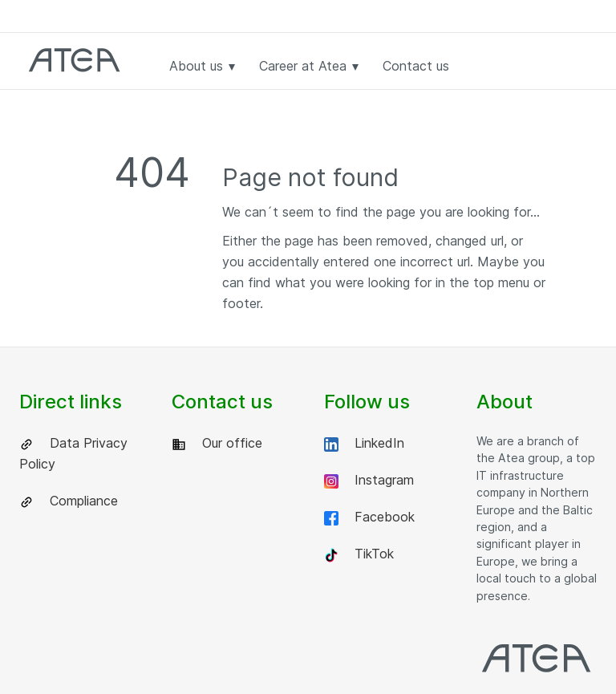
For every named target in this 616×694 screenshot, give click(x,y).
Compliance (69, 501)
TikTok (359, 554)
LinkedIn (364, 443)
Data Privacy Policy (73, 453)
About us (202, 66)
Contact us (416, 66)
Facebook (369, 517)
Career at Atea (309, 66)
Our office (217, 443)
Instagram (369, 480)
